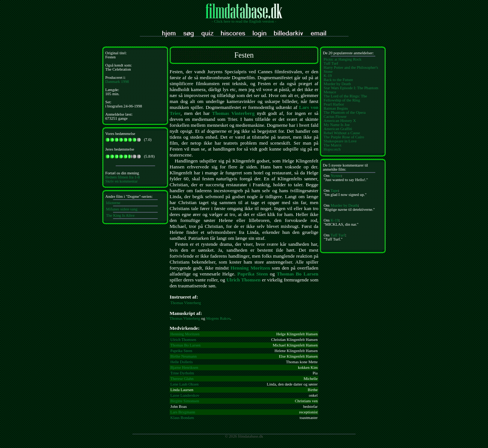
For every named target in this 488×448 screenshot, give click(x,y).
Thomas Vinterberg (233, 113)
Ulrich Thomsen (244, 280)
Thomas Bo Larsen (298, 274)
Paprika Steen (253, 274)
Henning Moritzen (250, 268)
